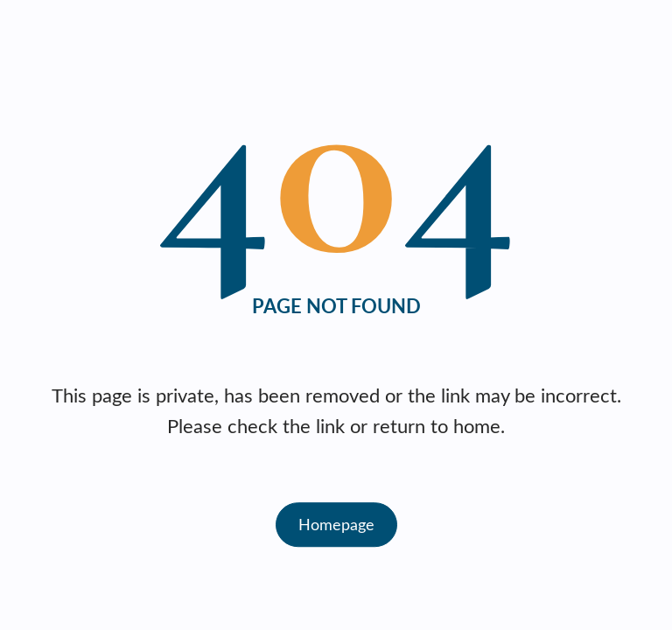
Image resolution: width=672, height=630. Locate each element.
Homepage (336, 524)
